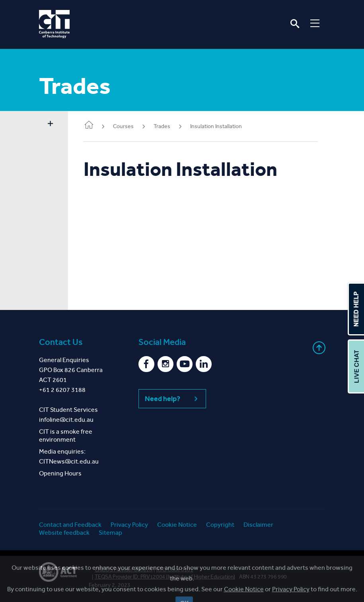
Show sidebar (51, 124)
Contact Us (61, 342)
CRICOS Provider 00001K (124, 570)
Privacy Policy (129, 525)
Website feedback (64, 533)
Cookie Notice (177, 525)
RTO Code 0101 (175, 570)
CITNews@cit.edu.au (69, 461)
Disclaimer (258, 525)
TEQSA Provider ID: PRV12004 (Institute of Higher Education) (165, 577)
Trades (162, 126)
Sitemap (110, 533)
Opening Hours (60, 473)
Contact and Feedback (70, 525)
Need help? (172, 399)
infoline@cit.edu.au (66, 420)
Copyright (220, 525)
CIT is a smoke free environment (66, 435)
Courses (124, 126)
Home (89, 126)
